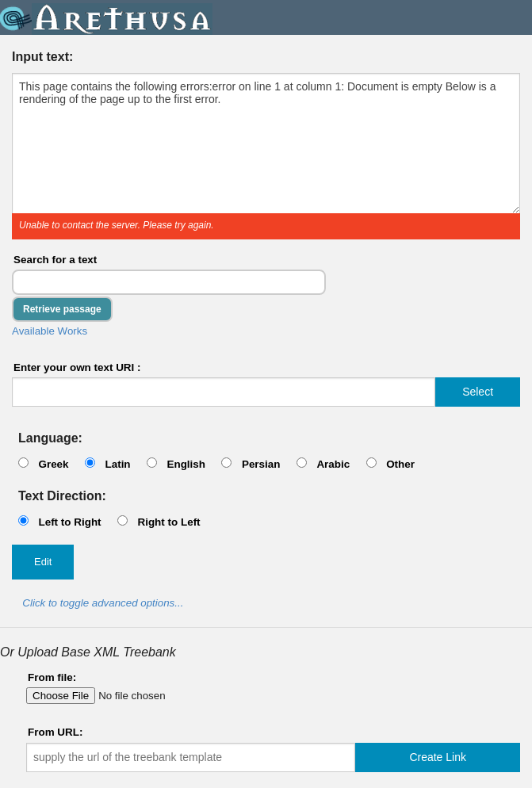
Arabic (333, 464)
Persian (261, 464)
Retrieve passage (62, 309)
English (186, 464)
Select (478, 392)
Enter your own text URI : (77, 367)
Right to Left (168, 522)
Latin (117, 464)
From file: (52, 677)
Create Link (438, 757)
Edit (43, 562)
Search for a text (55, 260)
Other (400, 464)
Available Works (50, 331)
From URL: (55, 732)
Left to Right (69, 522)
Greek (53, 464)
